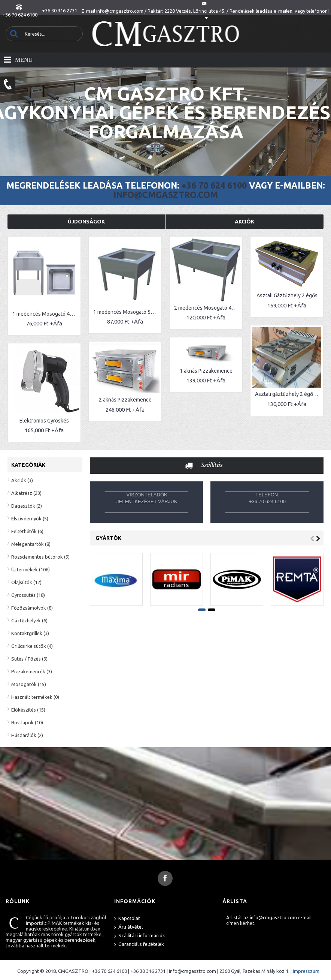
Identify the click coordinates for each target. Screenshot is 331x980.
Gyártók (108, 538)
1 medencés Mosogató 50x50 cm (118, 312)
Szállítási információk (140, 936)
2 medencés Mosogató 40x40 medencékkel (190, 308)
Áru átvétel (128, 927)
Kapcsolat (127, 919)
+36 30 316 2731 (148, 971)
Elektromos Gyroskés (44, 412)
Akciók (245, 222)
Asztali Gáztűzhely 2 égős (262, 295)
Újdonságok (86, 222)
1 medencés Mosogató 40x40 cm (45, 314)
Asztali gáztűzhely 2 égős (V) (263, 388)
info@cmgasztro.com (166, 195)
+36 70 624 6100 (214, 185)
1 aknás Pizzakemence (189, 363)
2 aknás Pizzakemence (117, 392)
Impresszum (306, 971)
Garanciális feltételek (139, 945)
